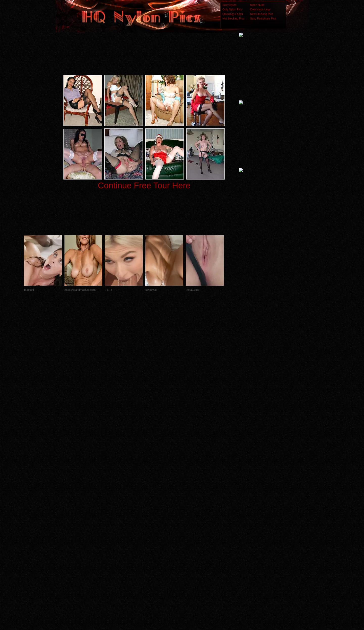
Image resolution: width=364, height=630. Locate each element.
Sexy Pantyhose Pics (263, 18)
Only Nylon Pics (232, 9)
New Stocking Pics (261, 14)
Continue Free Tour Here (144, 185)
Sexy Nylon (230, 5)
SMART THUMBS (191, 530)
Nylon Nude (257, 5)
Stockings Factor (233, 14)
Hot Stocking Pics (233, 18)
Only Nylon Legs (260, 9)
